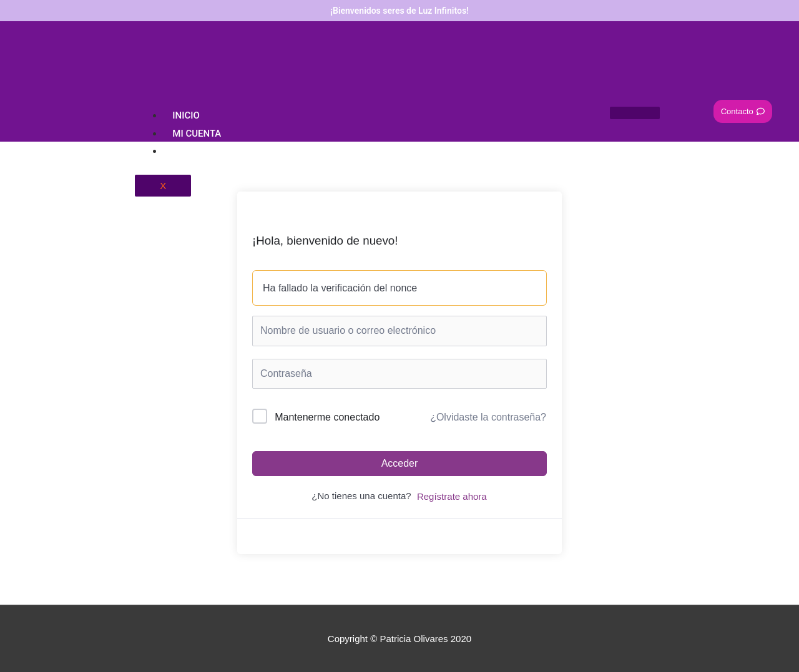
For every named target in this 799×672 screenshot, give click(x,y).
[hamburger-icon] (635, 113)
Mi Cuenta (197, 134)
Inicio (186, 115)
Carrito (192, 151)
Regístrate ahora (452, 496)
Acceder (400, 463)
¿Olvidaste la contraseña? (488, 417)
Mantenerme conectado (327, 417)
